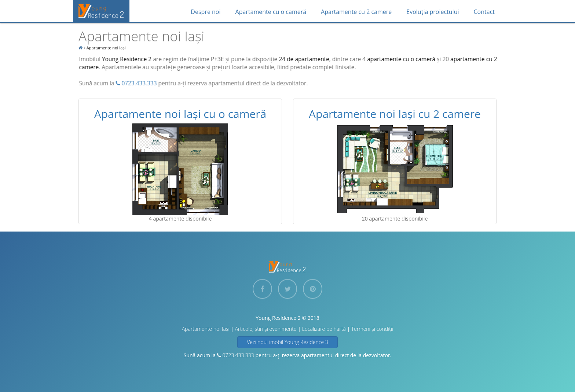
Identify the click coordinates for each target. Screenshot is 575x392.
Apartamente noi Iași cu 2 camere (395, 114)
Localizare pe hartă (324, 329)
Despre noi (206, 12)
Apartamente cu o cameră (271, 12)
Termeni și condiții (372, 329)
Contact (484, 12)
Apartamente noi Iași (206, 329)
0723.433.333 (136, 83)
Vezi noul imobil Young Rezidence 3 (287, 342)
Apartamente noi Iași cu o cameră (180, 114)
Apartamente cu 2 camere (356, 12)
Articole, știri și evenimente (266, 329)
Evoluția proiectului (433, 12)
